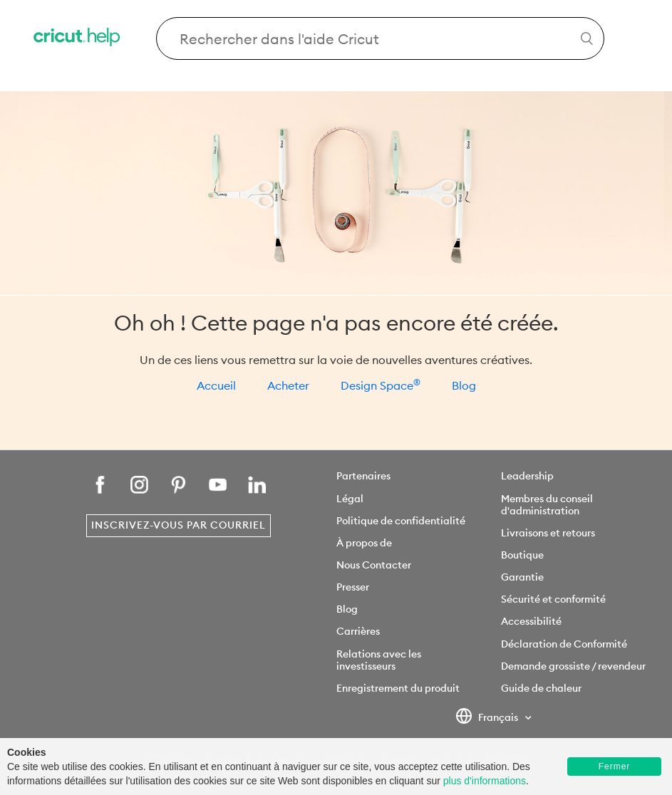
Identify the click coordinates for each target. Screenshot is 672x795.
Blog (464, 385)
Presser (353, 587)
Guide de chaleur (541, 688)
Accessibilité (531, 621)
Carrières (358, 631)
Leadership (527, 476)
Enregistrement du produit (398, 688)
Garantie (522, 577)
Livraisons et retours (548, 533)
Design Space (381, 385)
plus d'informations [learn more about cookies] (485, 781)
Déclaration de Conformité (564, 644)
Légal (350, 499)
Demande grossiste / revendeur (573, 666)
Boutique (522, 555)
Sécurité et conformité (553, 599)
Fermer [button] (615, 767)
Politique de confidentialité (401, 521)
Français (488, 718)
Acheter (288, 385)
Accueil (216, 385)
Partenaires (363, 476)
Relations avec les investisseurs (379, 660)
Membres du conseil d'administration (547, 505)
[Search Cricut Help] (380, 38)
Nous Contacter (374, 565)
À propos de (364, 543)
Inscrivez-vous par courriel (179, 525)
